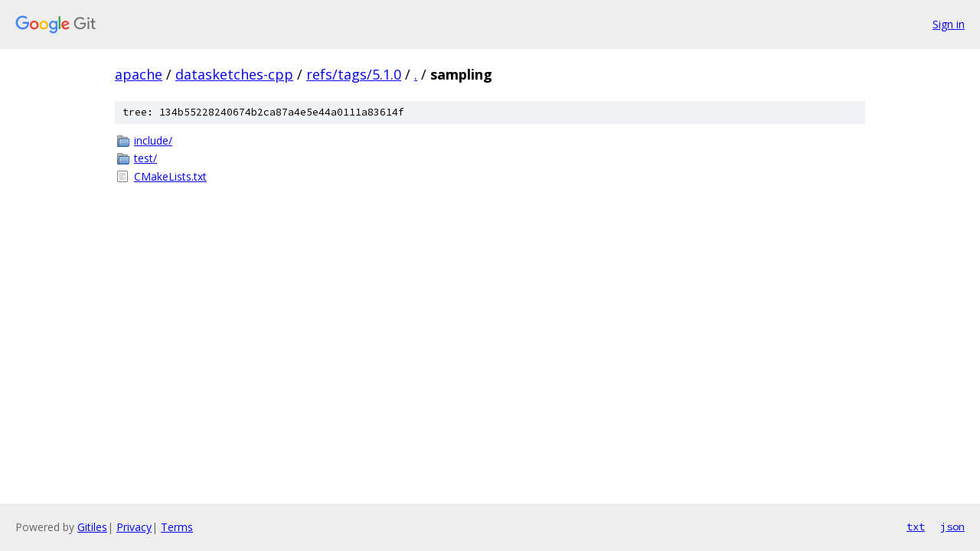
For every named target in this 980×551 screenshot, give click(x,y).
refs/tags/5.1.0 (354, 74)
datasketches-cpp (234, 74)
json (952, 527)
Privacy (134, 527)
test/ (145, 158)
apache (139, 74)
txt (916, 527)
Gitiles (92, 527)
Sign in (949, 24)
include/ (153, 140)
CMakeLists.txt (170, 176)
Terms (177, 527)
